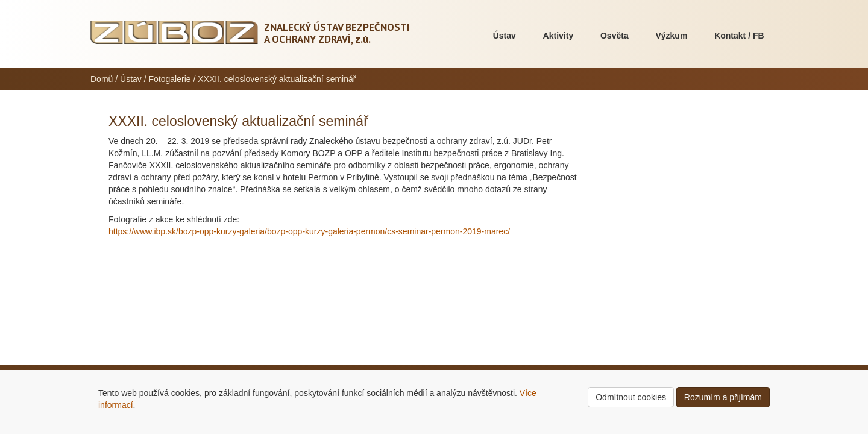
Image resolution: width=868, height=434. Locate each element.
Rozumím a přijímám (723, 397)
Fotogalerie (170, 79)
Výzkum (671, 36)
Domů (102, 79)
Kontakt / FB (739, 36)
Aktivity (558, 36)
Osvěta (615, 36)
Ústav (505, 36)
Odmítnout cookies (631, 397)
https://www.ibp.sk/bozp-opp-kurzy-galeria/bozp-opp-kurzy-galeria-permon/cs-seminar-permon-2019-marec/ (309, 231)
